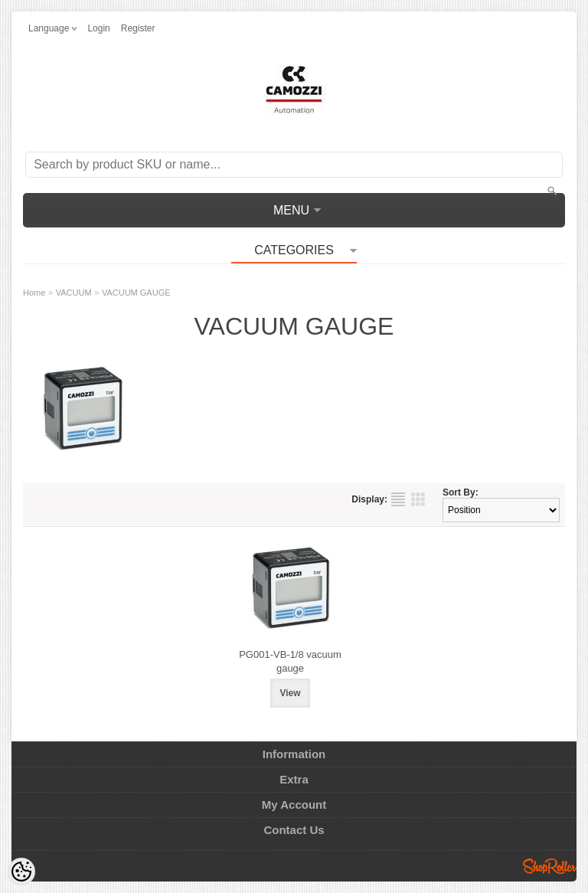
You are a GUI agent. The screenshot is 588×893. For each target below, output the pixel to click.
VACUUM (74, 293)
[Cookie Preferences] (21, 872)
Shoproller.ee (550, 866)
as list (398, 499)
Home (34, 293)
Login (98, 28)
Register (138, 28)
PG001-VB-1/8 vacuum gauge (290, 661)
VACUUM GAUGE (136, 293)
